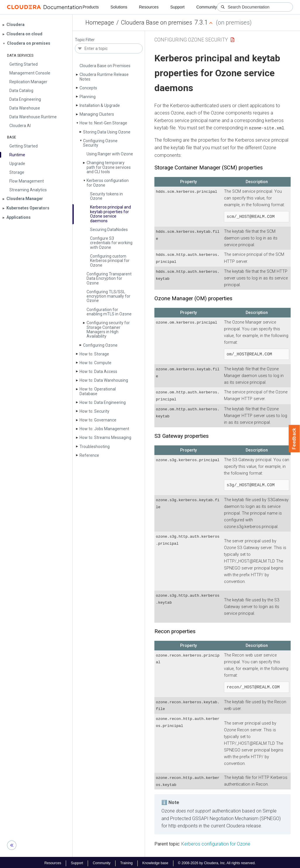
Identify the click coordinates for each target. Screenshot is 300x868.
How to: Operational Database (98, 391)
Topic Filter (85, 40)
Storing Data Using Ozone (107, 132)
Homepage (100, 22)
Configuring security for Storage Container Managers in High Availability (108, 329)
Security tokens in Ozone (106, 196)
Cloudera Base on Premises (105, 66)
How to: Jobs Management (104, 429)
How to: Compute (95, 363)
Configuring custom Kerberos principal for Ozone (110, 261)
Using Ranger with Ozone (110, 154)
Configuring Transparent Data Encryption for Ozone (109, 278)
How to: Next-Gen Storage (103, 123)
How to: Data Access (98, 371)
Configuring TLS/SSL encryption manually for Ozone (108, 296)
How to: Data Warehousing (104, 380)
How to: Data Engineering (103, 402)
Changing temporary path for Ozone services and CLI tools (109, 167)
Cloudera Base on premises (157, 22)
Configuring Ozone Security (100, 143)
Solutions (119, 7)
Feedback (294, 439)
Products (90, 7)
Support (177, 7)
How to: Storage (94, 354)
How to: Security (94, 411)
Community (207, 7)
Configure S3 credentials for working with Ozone (111, 243)
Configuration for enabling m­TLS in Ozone (109, 312)
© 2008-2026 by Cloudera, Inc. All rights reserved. (217, 862)
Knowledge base (155, 862)
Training (126, 862)
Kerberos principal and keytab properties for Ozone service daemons (111, 214)
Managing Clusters (97, 114)
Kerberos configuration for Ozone (108, 183)
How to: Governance (98, 420)
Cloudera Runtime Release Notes (104, 77)
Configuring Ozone (100, 345)
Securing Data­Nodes (109, 230)
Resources (149, 7)
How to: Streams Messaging (105, 438)
